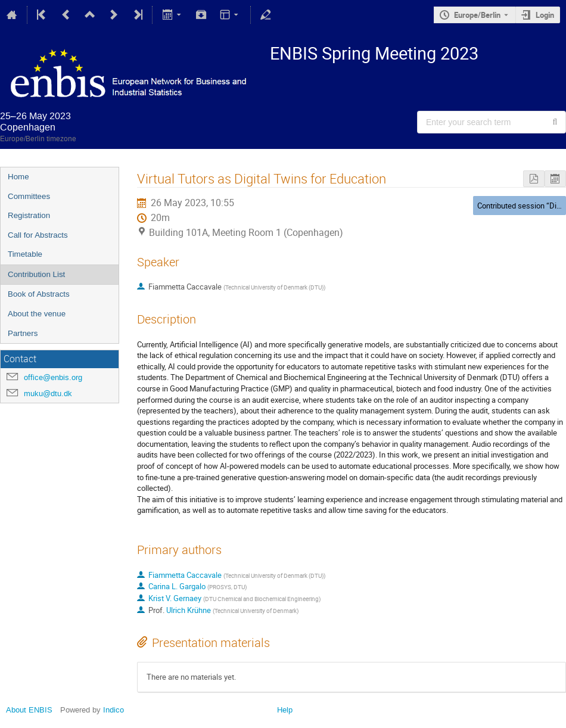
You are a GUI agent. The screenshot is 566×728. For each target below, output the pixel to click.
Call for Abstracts (38, 235)
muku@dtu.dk (48, 393)
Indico (113, 710)
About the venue (37, 314)
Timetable (25, 254)
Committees (29, 196)
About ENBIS (29, 710)
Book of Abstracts (39, 294)
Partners (23, 333)
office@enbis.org (53, 377)
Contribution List (36, 274)
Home (18, 177)
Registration (29, 215)
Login (545, 15)
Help (285, 710)
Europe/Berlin (477, 15)
